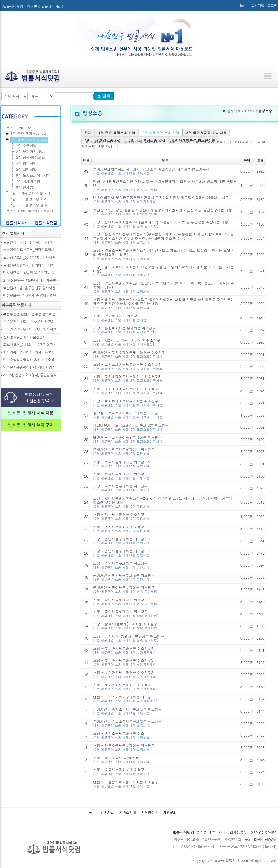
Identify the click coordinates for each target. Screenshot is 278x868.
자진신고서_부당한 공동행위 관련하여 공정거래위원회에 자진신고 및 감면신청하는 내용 (165, 212)
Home (244, 6)
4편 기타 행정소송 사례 (103, 140)
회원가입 (258, 6)
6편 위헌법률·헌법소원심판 (194, 140)
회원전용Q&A (265, 840)
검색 (104, 96)
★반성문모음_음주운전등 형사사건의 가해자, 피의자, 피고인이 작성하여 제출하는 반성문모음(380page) (32, 258)
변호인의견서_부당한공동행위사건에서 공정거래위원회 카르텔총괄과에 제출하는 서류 (165, 199)
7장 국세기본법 (28, 181)
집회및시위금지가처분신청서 (25, 337)
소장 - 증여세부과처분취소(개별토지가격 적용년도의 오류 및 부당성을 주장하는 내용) (165, 224)
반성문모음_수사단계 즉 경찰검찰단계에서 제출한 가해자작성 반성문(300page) (32, 296)
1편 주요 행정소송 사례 (117, 133)
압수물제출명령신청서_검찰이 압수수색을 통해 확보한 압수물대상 (32, 368)
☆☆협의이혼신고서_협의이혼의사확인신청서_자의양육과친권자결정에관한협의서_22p (32, 250)
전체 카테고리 (22, 128)
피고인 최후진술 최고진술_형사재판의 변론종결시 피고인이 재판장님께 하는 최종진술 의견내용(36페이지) (32, 329)
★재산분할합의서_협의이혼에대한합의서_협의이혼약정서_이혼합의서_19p (32, 265)
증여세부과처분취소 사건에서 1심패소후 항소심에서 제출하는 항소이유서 (165, 171)
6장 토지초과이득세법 (235, 142)
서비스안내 (128, 813)
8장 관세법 (107, 147)
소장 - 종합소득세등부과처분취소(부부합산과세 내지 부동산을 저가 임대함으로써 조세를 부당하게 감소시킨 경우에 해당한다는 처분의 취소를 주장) (165, 238)
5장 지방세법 (26, 169)
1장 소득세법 (26, 145)
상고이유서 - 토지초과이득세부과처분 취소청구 (165, 427)
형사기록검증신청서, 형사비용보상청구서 (32, 352)
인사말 (109, 813)
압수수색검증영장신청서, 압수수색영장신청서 (32, 360)
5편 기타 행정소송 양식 (147, 140)
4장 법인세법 (26, 163)
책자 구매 (44, 425)
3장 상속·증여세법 (30, 157)
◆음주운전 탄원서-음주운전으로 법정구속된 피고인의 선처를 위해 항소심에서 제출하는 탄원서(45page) (32, 314)
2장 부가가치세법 (30, 151)
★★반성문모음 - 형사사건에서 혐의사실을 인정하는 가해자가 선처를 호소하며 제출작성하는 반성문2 (32, 242)
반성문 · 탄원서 (31, 413)
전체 (88, 133)
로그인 (272, 6)
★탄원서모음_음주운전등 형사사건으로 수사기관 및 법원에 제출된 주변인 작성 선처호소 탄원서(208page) (32, 288)
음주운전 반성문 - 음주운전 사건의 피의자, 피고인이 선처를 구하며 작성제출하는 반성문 (32, 322)
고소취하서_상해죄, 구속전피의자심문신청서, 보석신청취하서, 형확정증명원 (32, 345)
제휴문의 (170, 813)
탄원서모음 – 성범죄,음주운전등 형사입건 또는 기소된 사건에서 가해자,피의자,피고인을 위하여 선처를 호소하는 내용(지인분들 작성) (32, 273)
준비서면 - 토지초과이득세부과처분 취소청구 (165, 354)
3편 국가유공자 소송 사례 (207, 133)
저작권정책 (150, 813)
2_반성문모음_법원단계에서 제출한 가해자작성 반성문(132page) (32, 281)
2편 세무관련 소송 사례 (161, 133)
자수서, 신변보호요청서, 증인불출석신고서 (32, 375)
